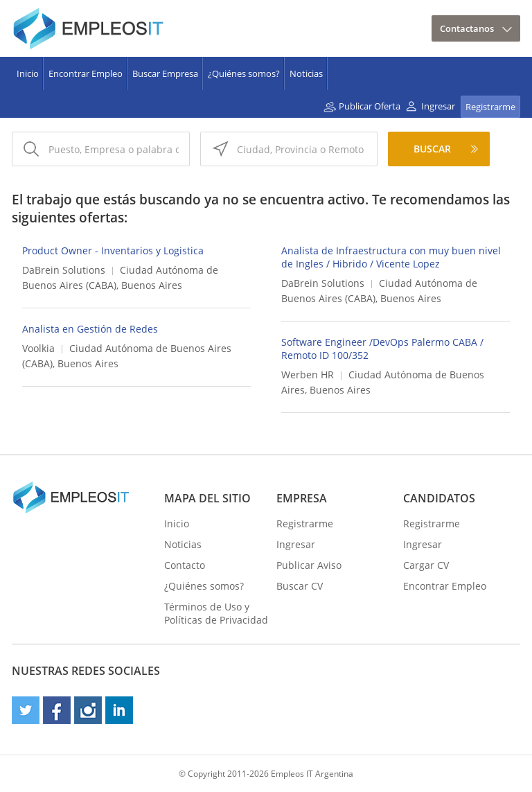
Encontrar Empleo (86, 73)
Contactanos (467, 28)
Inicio (28, 73)
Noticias (306, 73)
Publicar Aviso (309, 565)
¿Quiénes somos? (244, 73)
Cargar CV (426, 565)
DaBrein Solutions (64, 270)
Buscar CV (300, 586)
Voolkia (38, 348)
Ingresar (438, 106)
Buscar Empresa (165, 73)
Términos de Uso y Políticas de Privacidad (216, 613)
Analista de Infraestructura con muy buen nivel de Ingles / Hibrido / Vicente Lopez (391, 257)
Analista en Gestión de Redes (90, 329)
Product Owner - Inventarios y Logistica (113, 250)
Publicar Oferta (370, 106)
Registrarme (490, 107)
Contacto (185, 565)
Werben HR (308, 375)
